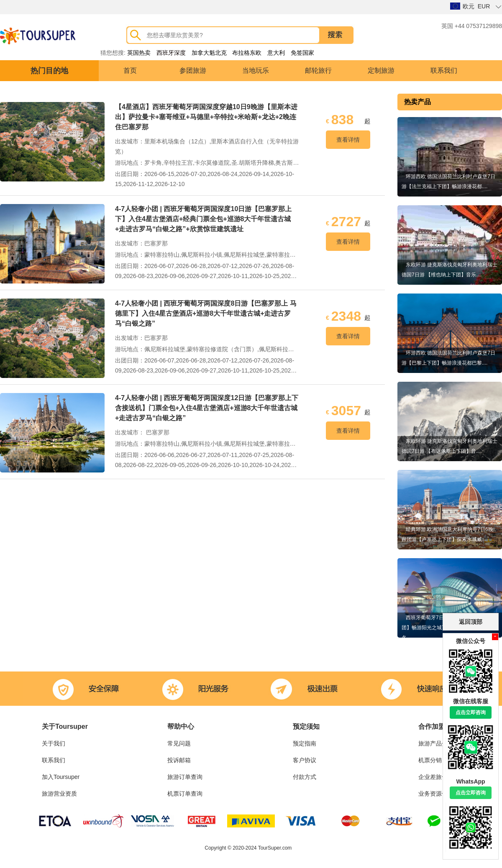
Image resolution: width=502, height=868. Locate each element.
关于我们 (54, 743)
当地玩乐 (256, 70)
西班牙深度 (171, 53)
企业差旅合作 (436, 777)
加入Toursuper (61, 777)
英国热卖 (139, 53)
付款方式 (305, 777)
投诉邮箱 (179, 760)
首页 (130, 70)
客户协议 (305, 760)
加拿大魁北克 (209, 53)
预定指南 (305, 743)
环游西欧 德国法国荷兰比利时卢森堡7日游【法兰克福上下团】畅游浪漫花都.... (448, 181)
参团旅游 (193, 70)
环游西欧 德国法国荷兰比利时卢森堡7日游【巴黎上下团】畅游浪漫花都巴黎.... (448, 358)
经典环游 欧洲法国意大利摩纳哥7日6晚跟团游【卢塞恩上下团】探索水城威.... (447, 534)
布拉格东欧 (247, 53)
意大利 (276, 53)
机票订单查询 (185, 794)
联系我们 (444, 70)
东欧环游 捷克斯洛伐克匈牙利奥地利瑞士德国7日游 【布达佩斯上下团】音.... (449, 446)
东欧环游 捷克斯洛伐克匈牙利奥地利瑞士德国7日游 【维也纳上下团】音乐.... (449, 270)
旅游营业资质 (59, 794)
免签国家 (302, 53)
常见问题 (179, 743)
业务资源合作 (436, 794)
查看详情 (348, 140)
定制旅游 (381, 70)
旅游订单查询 (185, 777)
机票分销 (430, 760)
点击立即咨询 (471, 712)
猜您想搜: (113, 53)
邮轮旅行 (318, 70)
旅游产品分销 (436, 743)
